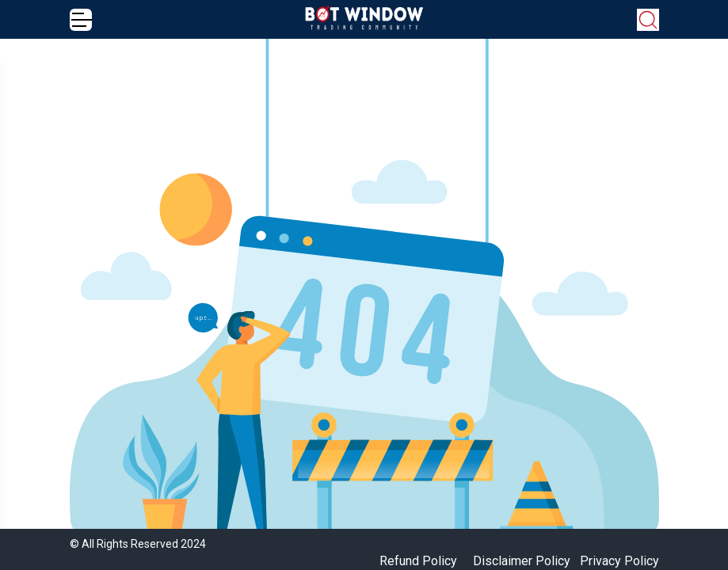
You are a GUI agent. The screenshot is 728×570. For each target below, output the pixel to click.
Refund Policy (418, 561)
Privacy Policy (619, 561)
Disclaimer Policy (522, 561)
